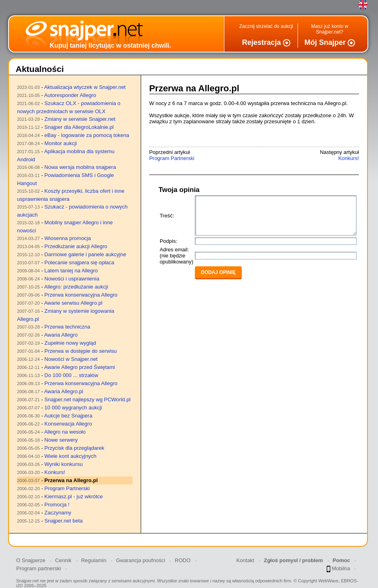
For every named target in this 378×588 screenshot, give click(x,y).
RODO (183, 560)
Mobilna (338, 569)
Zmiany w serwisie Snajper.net (80, 119)
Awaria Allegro (61, 335)
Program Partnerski (67, 488)
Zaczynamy (58, 513)
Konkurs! (55, 472)
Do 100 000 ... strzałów (71, 375)
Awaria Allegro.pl (64, 391)
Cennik (63, 560)
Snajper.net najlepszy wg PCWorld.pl (88, 399)
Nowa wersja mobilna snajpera (80, 167)
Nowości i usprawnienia (72, 279)
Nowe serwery (61, 440)
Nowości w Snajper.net (71, 359)
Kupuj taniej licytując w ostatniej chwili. (111, 45)
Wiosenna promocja (68, 238)
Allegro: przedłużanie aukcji (76, 287)
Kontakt (245, 560)
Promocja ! (57, 505)
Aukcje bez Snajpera (68, 416)
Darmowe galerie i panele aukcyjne (85, 254)
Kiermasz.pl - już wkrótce (74, 496)
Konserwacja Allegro (68, 424)
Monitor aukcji (61, 143)
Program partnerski (39, 568)
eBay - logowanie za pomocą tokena (87, 135)
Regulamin (94, 560)
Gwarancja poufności (140, 560)
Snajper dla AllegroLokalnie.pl (79, 127)
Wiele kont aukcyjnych (71, 456)
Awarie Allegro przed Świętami (79, 367)
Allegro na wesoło (65, 432)
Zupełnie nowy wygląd (70, 343)
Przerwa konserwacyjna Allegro (81, 295)
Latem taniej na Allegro (71, 271)
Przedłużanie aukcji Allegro (76, 246)
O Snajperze (31, 560)
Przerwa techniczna (67, 327)
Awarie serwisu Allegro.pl (73, 303)
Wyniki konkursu (64, 464)
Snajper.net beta (64, 521)
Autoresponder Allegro (70, 95)
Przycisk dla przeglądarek (74, 448)
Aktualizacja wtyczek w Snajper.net (85, 87)
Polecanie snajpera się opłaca (79, 262)
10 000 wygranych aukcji (73, 408)
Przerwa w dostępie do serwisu (81, 351)
